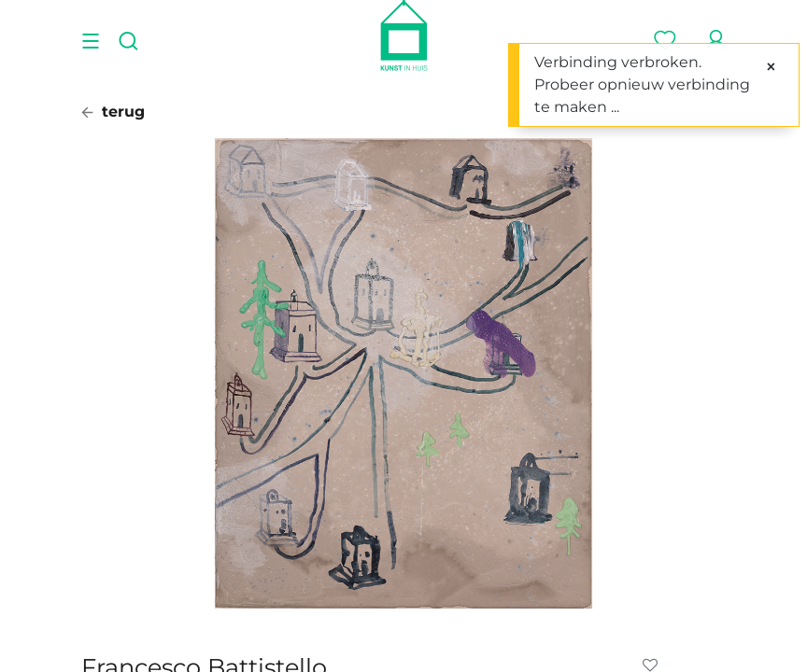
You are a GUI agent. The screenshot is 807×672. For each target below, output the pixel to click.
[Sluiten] (771, 67)
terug (113, 112)
